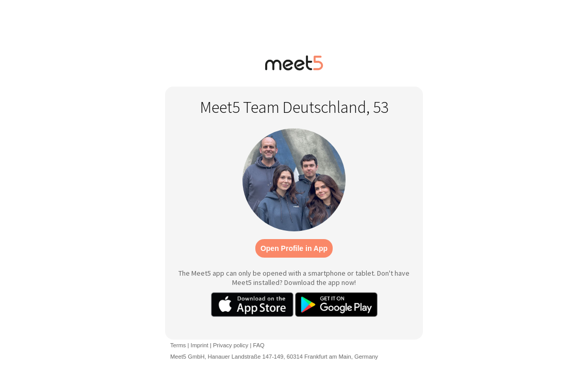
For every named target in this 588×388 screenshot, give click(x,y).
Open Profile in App (294, 248)
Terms (178, 345)
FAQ (258, 345)
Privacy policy (231, 345)
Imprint (200, 345)
